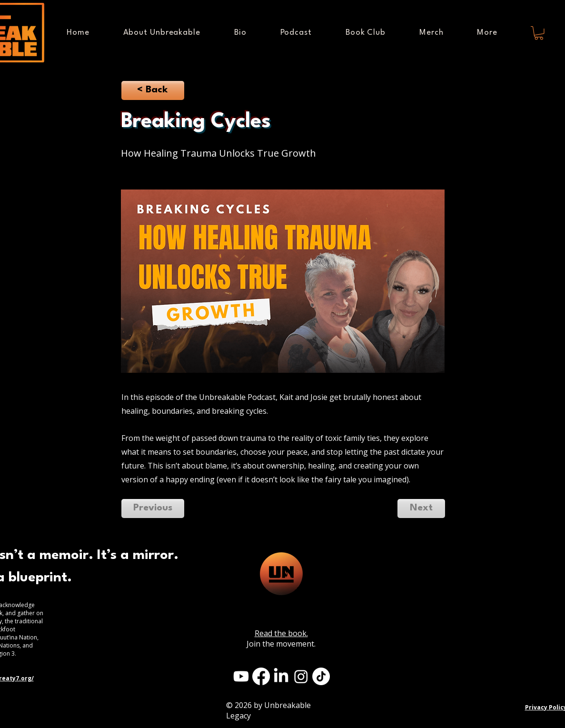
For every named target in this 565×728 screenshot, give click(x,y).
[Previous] (153, 509)
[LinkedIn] (281, 676)
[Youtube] (241, 676)
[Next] (421, 509)
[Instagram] (301, 676)
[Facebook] (261, 676)
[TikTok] (321, 676)
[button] (487, 33)
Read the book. (281, 633)
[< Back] (153, 90)
